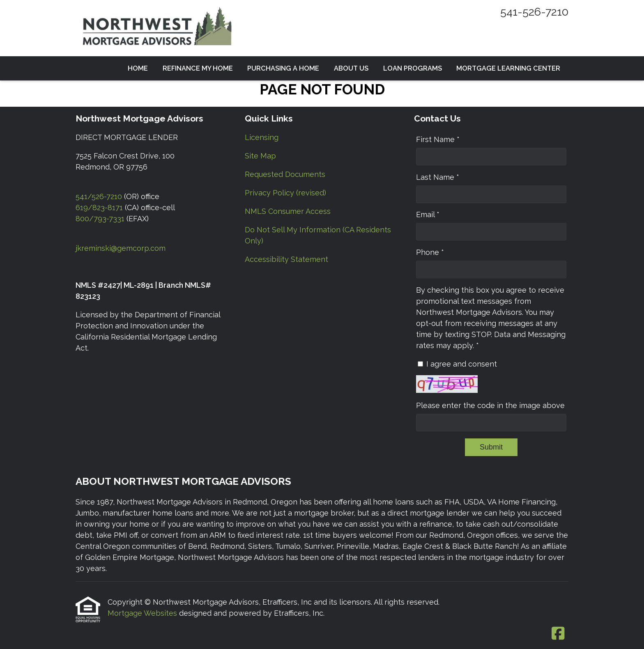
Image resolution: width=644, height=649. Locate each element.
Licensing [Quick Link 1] (262, 137)
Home (138, 68)
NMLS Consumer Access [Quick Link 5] (288, 211)
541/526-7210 (99, 196)
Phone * (430, 252)
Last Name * (438, 177)
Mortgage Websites (143, 613)
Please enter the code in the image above (490, 405)
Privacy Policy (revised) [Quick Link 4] (285, 193)
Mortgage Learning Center (508, 68)
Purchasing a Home (283, 68)
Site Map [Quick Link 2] (260, 156)
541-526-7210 (534, 12)
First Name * (438, 139)
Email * (428, 214)
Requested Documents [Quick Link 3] (285, 174)
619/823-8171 (99, 208)
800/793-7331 (100, 219)
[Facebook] (558, 634)
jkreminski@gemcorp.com (121, 248)
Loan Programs (413, 68)
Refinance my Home (198, 68)
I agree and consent (462, 364)
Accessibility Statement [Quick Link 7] (286, 259)
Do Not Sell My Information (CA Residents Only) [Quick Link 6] (318, 235)
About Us (351, 68)
